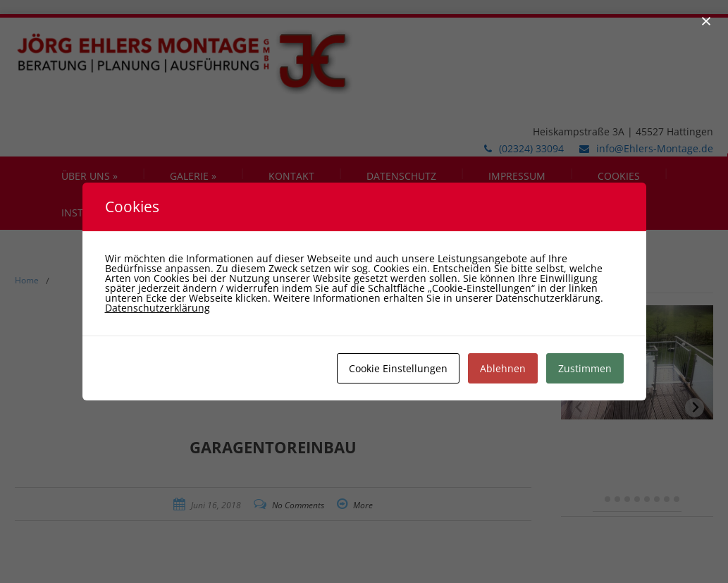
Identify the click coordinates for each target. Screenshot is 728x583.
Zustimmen (585, 368)
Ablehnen (503, 368)
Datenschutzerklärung (158, 308)
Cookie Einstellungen (398, 368)
